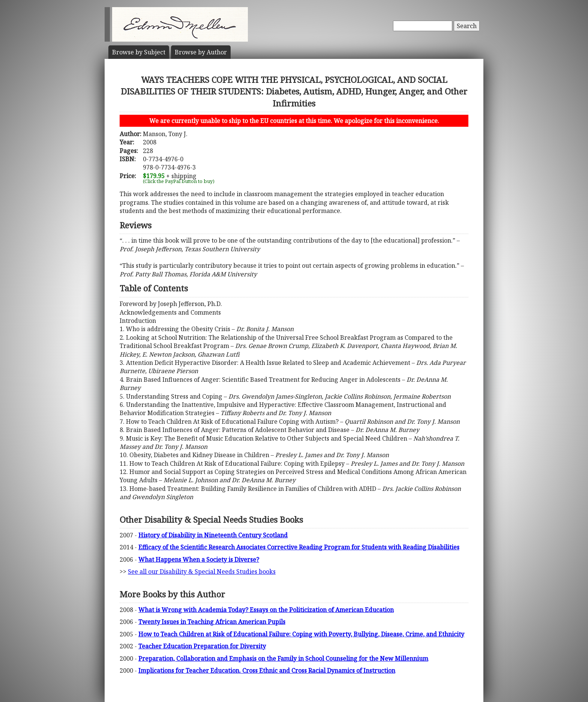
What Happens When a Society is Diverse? (199, 559)
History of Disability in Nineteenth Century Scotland (213, 535)
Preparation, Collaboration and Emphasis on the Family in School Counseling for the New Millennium (283, 658)
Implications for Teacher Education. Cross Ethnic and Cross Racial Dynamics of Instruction (267, 670)
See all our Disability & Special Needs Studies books (202, 571)
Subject (139, 52)
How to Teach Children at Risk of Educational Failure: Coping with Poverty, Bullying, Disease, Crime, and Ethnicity (301, 634)
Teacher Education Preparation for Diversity (202, 646)
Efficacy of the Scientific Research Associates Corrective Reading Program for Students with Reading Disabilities (299, 547)
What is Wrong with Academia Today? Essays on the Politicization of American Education (266, 610)
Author (201, 52)
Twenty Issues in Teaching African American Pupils (212, 622)
